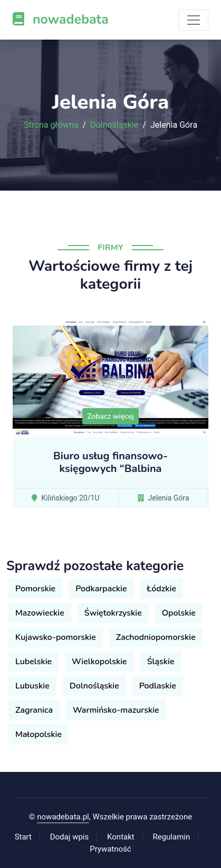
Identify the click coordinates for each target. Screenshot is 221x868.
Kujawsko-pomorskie (56, 637)
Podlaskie (158, 686)
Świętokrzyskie (113, 613)
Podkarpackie (101, 589)
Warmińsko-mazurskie (116, 710)
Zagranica (34, 710)
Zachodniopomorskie (156, 637)
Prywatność (110, 849)
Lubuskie (32, 686)
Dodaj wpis (70, 837)
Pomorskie (35, 589)
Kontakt (121, 837)
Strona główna (51, 125)
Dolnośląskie (114, 125)
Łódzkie (162, 589)
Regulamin (171, 837)
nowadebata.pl (63, 817)
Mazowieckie (40, 613)
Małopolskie (39, 734)
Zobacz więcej (110, 416)
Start (23, 837)
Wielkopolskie (99, 662)
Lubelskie (33, 662)
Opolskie (179, 613)
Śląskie (161, 662)
